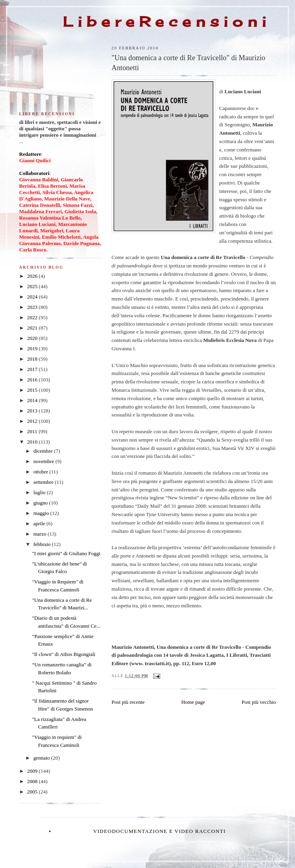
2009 (33, 771)
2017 (33, 369)
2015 (33, 390)
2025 (33, 286)
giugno (41, 503)
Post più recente (128, 702)
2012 (33, 421)
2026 (33, 276)
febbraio (43, 544)
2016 (33, 380)
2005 (33, 792)
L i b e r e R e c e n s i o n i (164, 22)
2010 (33, 442)
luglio (40, 492)
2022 (33, 317)
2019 (33, 349)
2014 (33, 400)
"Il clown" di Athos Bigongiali (64, 654)
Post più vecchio (259, 702)
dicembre (44, 451)
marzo (41, 534)
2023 (33, 307)
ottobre (41, 472)
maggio (42, 513)
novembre (44, 461)
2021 (33, 328)
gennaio (42, 758)
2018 (33, 359)
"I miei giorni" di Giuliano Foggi (66, 553)
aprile (40, 523)
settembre (44, 482)
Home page (193, 702)
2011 (33, 431)
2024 (33, 297)
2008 (33, 781)
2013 (33, 411)
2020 (33, 338)
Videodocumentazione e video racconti (160, 831)
